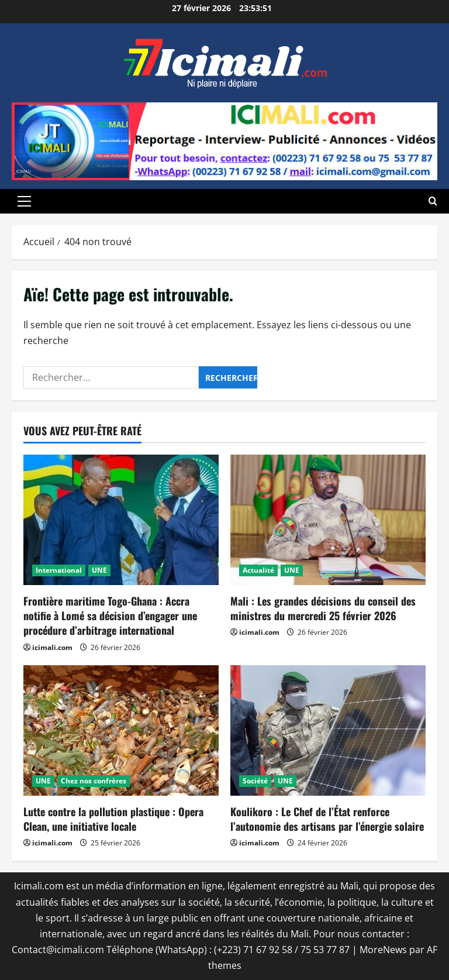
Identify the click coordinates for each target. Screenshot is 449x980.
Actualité (258, 570)
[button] (24, 201)
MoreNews (383, 950)
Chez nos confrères (94, 781)
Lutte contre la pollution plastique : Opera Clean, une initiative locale (113, 819)
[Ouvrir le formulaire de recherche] (433, 201)
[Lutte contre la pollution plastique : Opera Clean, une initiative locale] (121, 730)
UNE (99, 570)
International (59, 570)
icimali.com (52, 647)
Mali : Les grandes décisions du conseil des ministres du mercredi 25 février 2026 (323, 608)
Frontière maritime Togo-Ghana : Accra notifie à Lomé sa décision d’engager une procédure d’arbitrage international (110, 615)
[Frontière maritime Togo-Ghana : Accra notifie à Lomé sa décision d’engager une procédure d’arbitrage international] (121, 520)
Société (255, 781)
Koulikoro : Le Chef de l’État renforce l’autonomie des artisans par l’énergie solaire (327, 819)
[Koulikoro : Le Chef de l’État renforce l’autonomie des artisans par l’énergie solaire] (328, 730)
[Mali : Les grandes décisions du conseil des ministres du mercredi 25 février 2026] (328, 520)
